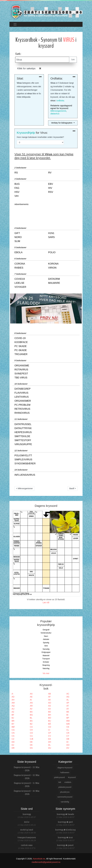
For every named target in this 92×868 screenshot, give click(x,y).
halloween (65, 772)
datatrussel (23, 424)
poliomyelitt (23, 456)
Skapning (46, 665)
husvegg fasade (65, 814)
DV (68, 748)
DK (31, 745)
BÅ (50, 724)
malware (54, 283)
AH (13, 700)
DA (50, 739)
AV (31, 709)
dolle (27, 822)
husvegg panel (65, 845)
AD (13, 697)
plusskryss (65, 792)
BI (67, 715)
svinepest (21, 374)
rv (50, 173)
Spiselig (46, 643)
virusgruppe (23, 444)
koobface (21, 342)
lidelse (19, 283)
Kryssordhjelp (26, 133)
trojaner (21, 354)
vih (16, 196)
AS (50, 706)
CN (13, 733)
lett (60, 782)
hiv (50, 188)
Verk (46, 646)
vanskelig (65, 802)
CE (68, 727)
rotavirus (21, 370)
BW (68, 721)
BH (50, 715)
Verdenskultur (46, 633)
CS (13, 736)
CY (68, 736)
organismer (23, 401)
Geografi (46, 630)
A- (13, 694)
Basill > (73, 488)
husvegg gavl (65, 822)
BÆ (68, 724)
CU (31, 736)
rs (16, 173)
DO (68, 745)
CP (50, 733)
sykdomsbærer (25, 464)
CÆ (32, 739)
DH (50, 742)
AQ (13, 706)
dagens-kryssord (65, 768)
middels (68, 782)
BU (50, 721)
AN (31, 703)
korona (53, 264)
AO (50, 703)
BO (50, 718)
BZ (31, 724)
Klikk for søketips (26, 68)
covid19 (20, 279)
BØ (13, 727)
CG (13, 730)
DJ (13, 745)
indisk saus (27, 845)
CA (31, 727)
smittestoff (23, 440)
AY (68, 709)
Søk (73, 60)
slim (17, 241)
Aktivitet (46, 639)
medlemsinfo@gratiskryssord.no (46, 862)
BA (31, 712)
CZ (13, 739)
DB (68, 739)
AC (68, 694)
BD (50, 712)
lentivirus (22, 397)
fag (17, 188)
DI (67, 742)
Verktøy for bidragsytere (62, 123)
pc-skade (21, 350)
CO (31, 733)
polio (52, 252)
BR (13, 721)
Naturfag (46, 668)
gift (17, 233)
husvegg (27, 814)
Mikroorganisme (58, 111)
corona (20, 264)
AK (50, 700)
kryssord (72, 777)
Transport (46, 659)
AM (13, 703)
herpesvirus (23, 432)
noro (18, 237)
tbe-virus (21, 378)
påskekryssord (65, 787)
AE (31, 697)
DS (31, 748)
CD (50, 727)
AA (31, 694)
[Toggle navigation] (15, 24)
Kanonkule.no (39, 859)
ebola (18, 252)
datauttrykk (23, 428)
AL (68, 700)
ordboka (60, 101)
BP (68, 718)
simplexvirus (23, 460)
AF (49, 697)
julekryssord (59, 777)
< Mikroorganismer (25, 488)
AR (31, 706)
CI (49, 730)
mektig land (27, 830)
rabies (19, 268)
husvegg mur (65, 837)
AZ (13, 712)
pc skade (21, 346)
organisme (22, 366)
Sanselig (46, 649)
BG (31, 715)
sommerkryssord (65, 797)
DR (13, 748)
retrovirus (22, 409)
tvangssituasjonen (27, 837)
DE (31, 742)
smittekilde (22, 436)
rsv (51, 192)
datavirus (55, 114)
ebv (51, 184)
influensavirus (25, 475)
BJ (13, 718)
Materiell (46, 656)
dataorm (54, 279)
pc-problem (22, 405)
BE (68, 712)
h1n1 (51, 233)
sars (51, 237)
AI (31, 700)
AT (68, 706)
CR (68, 733)
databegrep (22, 389)
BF (13, 715)
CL (68, 730)
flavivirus (21, 393)
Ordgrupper (46, 652)
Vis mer (46, 673)
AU (13, 709)
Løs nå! (46, 602)
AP (68, 703)
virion (52, 268)
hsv (17, 192)
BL (31, 718)
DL (49, 745)
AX (50, 709)
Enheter (46, 662)
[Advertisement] (46, 213)
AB (50, 694)
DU (50, 748)
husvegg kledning (65, 830)
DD (13, 742)
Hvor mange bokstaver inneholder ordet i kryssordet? (40, 137)
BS (31, 721)
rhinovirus (22, 413)
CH (31, 730)
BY (13, 724)
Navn (46, 636)
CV (50, 736)
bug (17, 184)
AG (68, 697)
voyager (20, 287)
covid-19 (20, 338)
